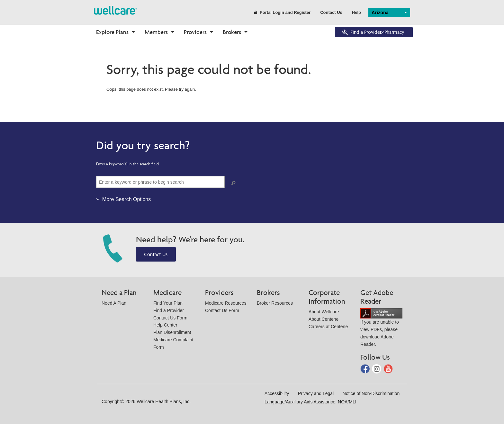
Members (156, 32)
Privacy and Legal (316, 393)
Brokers (232, 32)
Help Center (165, 325)
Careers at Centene (328, 327)
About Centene (324, 319)
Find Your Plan (168, 303)
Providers (195, 32)
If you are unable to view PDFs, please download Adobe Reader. (381, 329)
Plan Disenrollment (172, 332)
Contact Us (331, 12)
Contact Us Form (170, 318)
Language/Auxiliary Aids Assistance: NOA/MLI (310, 402)
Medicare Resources (226, 303)
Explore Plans (112, 32)
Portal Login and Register (282, 12)
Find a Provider (169, 310)
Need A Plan (114, 303)
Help (356, 12)
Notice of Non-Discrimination (371, 393)
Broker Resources (275, 303)
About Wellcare (324, 312)
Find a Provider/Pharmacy (373, 33)
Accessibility (277, 393)
